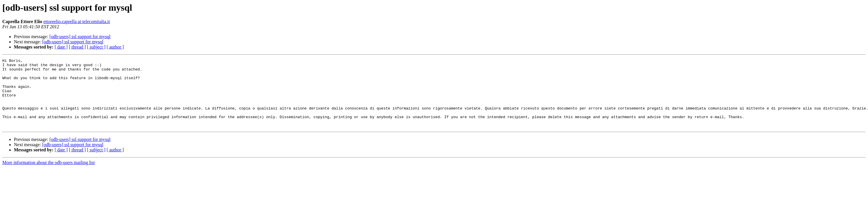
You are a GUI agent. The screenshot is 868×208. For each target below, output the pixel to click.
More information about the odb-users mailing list (49, 176)
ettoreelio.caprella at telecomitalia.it (77, 22)
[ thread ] (77, 47)
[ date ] (61, 47)
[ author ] (115, 47)
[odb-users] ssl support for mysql (80, 37)
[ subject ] (96, 47)
